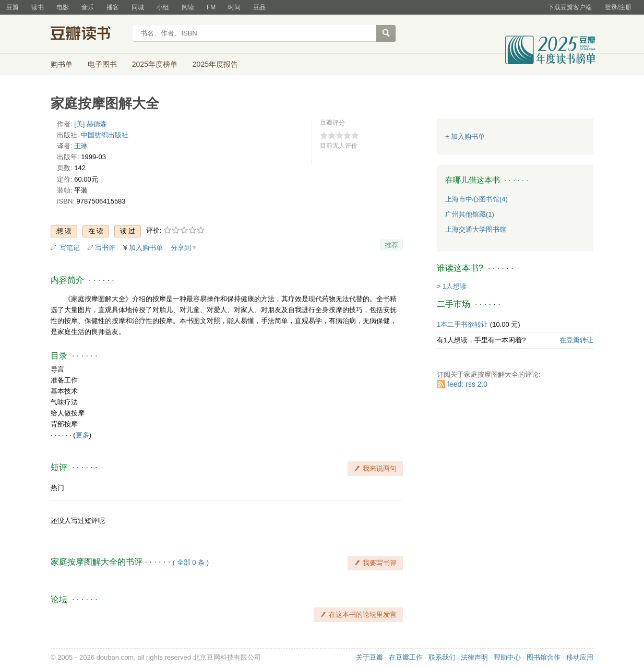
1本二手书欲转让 (462, 324)
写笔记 (70, 248)
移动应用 (580, 657)
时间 (234, 7)
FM (211, 7)
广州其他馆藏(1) (470, 214)
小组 (163, 7)
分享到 (181, 248)
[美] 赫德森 (91, 124)
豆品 (259, 7)
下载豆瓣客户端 (570, 7)
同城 (138, 7)
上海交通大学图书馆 (476, 229)
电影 (63, 7)
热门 (57, 488)
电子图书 (102, 64)
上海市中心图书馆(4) (476, 199)
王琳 (81, 146)
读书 (38, 7)
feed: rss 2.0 (467, 384)
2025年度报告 (215, 64)
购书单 (62, 64)
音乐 (88, 7)
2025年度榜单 (155, 64)
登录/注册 (618, 7)
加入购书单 (146, 248)
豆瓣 (13, 7)
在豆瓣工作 (406, 657)
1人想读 (455, 286)
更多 (82, 435)
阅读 (188, 7)
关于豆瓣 (369, 657)
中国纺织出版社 (105, 135)
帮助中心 (507, 657)
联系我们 (442, 657)
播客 (113, 7)
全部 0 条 (191, 562)
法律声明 (474, 657)
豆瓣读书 (88, 34)
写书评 (105, 248)
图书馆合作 (544, 657)
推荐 (391, 245)
